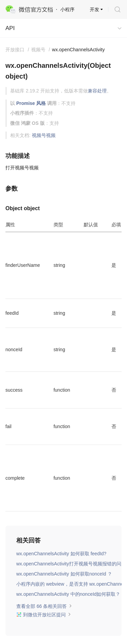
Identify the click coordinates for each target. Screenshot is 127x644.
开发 (94, 9)
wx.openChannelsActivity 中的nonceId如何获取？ (68, 594)
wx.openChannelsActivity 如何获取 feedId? (61, 554)
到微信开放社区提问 (44, 615)
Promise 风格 (31, 103)
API (10, 28)
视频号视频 (44, 135)
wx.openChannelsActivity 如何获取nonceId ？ (64, 574)
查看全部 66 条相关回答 (44, 606)
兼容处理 (97, 91)
